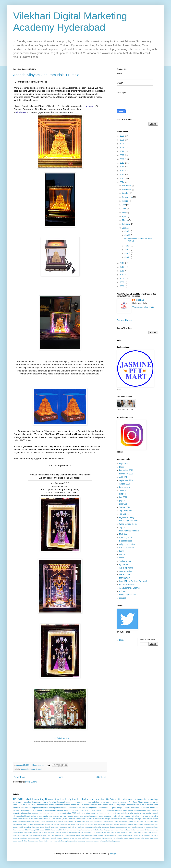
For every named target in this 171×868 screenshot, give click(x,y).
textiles (74, 841)
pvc (111, 838)
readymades (136, 838)
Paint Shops (114, 821)
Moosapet (31, 821)
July (124, 205)
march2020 (25, 835)
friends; (53, 810)
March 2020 (124, 578)
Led (121, 819)
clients (103, 799)
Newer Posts (20, 777)
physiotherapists (95, 838)
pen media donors (44, 838)
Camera (91, 805)
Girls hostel (29, 819)
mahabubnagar (90, 810)
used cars (116, 813)
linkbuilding (115, 832)
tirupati (39, 769)
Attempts (123, 591)
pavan (126, 802)
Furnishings (144, 816)
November (127, 189)
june (76, 810)
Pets (132, 821)
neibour (43, 802)
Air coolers (32, 816)
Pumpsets (104, 805)
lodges (131, 832)
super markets (38, 808)
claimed (123, 558)
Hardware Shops (142, 799)
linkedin (122, 832)
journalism (154, 802)
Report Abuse (124, 320)
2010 (122, 275)
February (126, 224)
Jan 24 (128, 246)
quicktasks (119, 838)
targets (102, 813)
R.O (146, 821)
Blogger (113, 854)
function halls (92, 830)
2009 (122, 279)
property (16, 813)
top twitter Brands (127, 584)
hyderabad (70, 802)
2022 (122, 151)
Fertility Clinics (118, 816)
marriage (154, 799)
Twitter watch (125, 561)
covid (109, 827)
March (125, 220)
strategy (46, 841)
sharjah (20, 841)
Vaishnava (21, 112)
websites (58, 805)
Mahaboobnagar (128, 819)
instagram (79, 802)
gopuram (90, 106)
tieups (80, 841)
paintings (16, 838)
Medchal (145, 819)
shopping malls (33, 841)
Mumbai (37, 821)
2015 (122, 178)
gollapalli (123, 805)
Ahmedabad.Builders (20, 816)
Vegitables (110, 824)
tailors (47, 808)
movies (109, 810)
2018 (122, 167)
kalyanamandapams (76, 832)
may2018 (62, 835)
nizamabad (128, 799)
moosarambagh (117, 835)
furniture (60, 810)
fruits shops (77, 830)
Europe (96, 816)
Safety (25, 824)
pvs (114, 838)
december (124, 827)
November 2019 (51, 821)
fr (25, 799)
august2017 (89, 827)
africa (62, 827)
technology (63, 841)
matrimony (54, 835)
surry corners (54, 841)
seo (30, 808)
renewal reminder (39, 813)
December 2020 (126, 470)
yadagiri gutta (109, 841)
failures (16, 830)
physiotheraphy (140, 810)
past (29, 838)
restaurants (18, 802)
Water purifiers (149, 824)
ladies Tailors (28, 805)
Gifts (23, 819)
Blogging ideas (126, 541)
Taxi (69, 824)
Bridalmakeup (63, 808)
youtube (117, 841)
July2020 (123, 491)
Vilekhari (140, 300)
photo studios (128, 810)
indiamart (31, 832)
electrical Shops (43, 810)
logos (135, 832)
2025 (122, 140)
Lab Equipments (104, 808)
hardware (127, 830)
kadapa (35, 802)
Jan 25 (128, 235)
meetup (68, 835)
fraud (70, 830)
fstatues (84, 830)
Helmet (83, 819)
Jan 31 (128, 231)
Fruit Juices (135, 816)
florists (116, 805)
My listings (124, 534)
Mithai (24, 821)
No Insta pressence (128, 595)
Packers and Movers (101, 821)
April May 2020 (126, 538)
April (124, 216)
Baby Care (48, 816)
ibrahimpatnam (150, 830)
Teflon (73, 824)
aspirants (123, 504)
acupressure (55, 827)
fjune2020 (59, 830)
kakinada (65, 832)
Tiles (133, 808)
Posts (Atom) (31, 782)
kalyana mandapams (114, 802)
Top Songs (124, 514)
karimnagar (18, 805)
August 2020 (125, 484)
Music (43, 821)
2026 (122, 136)
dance (118, 827)
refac (142, 838)
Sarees (99, 802)
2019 (122, 163)
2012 (122, 267)
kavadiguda (88, 832)
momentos (107, 835)
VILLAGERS (89, 824)
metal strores (76, 835)
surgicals (92, 802)
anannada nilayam (28, 769)
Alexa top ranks (126, 568)
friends (95, 799)
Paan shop (90, 821)
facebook (155, 827)
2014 (122, 182)
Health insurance (74, 819)
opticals (150, 805)
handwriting (119, 830)
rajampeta (127, 838)
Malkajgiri (138, 819)
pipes (156, 805)
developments (31, 810)
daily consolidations (128, 544)
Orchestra (127, 808)
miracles (84, 835)
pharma (59, 838)
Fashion (109, 816)
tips (74, 799)
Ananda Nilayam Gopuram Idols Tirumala (46, 75)
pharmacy (66, 838)
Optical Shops (116, 808)
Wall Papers (128, 824)
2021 (122, 155)
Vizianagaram (119, 824)
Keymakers (115, 819)
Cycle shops (88, 816)
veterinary (125, 813)
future (66, 810)
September (127, 197)
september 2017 (69, 813)
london (140, 832)
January (126, 228)
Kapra (109, 819)
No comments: (38, 765)
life (108, 799)
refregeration (26, 813)
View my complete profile (143, 307)
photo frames (75, 838)
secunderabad (43, 805)
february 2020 (34, 830)
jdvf (104, 802)
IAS (87, 819)
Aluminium (84, 805)
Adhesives (75, 805)
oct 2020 (123, 477)
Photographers (139, 821)
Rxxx (121, 467)
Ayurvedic (40, 816)
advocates (154, 808)
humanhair (140, 830)
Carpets (71, 816)
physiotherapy (152, 810)
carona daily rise (126, 548)
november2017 (128, 835)
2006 (122, 286)
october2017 (117, 810)
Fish (130, 802)
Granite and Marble (50, 819)
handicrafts (131, 805)
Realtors (53, 802)
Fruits (97, 805)
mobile (90, 835)
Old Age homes (79, 821)
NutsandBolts (68, 821)
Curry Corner (79, 816)
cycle (113, 827)
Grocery (60, 819)
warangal (53, 808)
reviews (50, 813)
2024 (122, 144)
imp (138, 805)
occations (137, 835)
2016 (122, 174)
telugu (70, 841)
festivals (52, 830)
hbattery (134, 830)
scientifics (25, 808)
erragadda (147, 827)
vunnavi (155, 813)
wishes (101, 841)
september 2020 (126, 480)
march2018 (17, 835)
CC (58, 816)
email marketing (137, 827)
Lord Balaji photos (60, 738)
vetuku (92, 841)
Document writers (55, 799)
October (126, 193)
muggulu (143, 805)
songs (85, 802)
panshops (24, 838)
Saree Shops (138, 802)
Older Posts (101, 777)
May (124, 213)
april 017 (81, 827)
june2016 (58, 832)
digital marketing (35, 799)
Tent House (80, 824)
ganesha (111, 830)
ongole (146, 835)
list (126, 832)
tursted (108, 813)
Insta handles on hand (129, 531)
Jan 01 (128, 257)
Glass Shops (38, 819)
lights (81, 810)
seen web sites (126, 571)
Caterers (114, 799)
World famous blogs (128, 524)
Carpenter (64, 816)
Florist (95, 808)
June (125, 209)
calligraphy (97, 827)
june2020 (123, 497)
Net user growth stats (128, 521)
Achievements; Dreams (129, 588)
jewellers (28, 802)
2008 (122, 282)
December (127, 185)
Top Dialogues (125, 511)
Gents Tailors (153, 816)
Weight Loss (34, 827)
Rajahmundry (153, 821)
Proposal (61, 802)
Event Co (102, 816)
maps (150, 832)
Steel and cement (53, 824)
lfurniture (107, 832)
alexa (111, 805)
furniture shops (103, 830)
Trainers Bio (124, 507)
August (126, 201)
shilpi (25, 841)
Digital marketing (127, 517)
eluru (130, 827)
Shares (30, 824)
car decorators (19, 810)
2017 (122, 171)
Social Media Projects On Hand (133, 581)
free (79, 799)
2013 (122, 263)
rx (48, 802)
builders (86, 799)
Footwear (127, 816)
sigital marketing (84, 813)
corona (122, 554)
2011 (122, 271)
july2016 (51, 832)
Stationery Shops (40, 824)
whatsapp (66, 805)
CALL (55, 816)
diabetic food (125, 574)
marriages (33, 835)
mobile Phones (98, 835)
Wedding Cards (24, 827)
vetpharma (86, 841)
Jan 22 (128, 250)
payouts (34, 838)
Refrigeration (18, 824)
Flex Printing (87, 808)
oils (142, 835)
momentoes (101, 810)
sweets (52, 805)
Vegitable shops (100, 824)
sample (152, 838)
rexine (147, 838)
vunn (97, 841)
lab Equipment (98, 832)
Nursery (61, 821)
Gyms (65, 819)
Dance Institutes (75, 808)
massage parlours (44, 835)
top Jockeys (124, 487)
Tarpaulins (63, 824)
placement (105, 838)
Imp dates (124, 464)
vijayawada (134, 813)
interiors (38, 832)
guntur (72, 810)
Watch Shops (138, 824)
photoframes (85, 838)
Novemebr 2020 (126, 474)
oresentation (153, 835)
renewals (17, 808)
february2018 (44, 830)
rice (35, 805)
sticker (41, 841)
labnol (122, 551)
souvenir (95, 813)
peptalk (122, 501)
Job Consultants (100, 819)
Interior (91, 819)
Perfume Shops (124, 821)
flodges (66, 830)
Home (61, 777)
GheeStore (17, 819)
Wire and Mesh (45, 827)
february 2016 (24, 830)
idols (120, 799)
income (21, 832)
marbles (155, 832)
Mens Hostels (153, 819)
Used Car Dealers (142, 808)
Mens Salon (17, 821)
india (26, 832)
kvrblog (122, 494)
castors (104, 827)
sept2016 (58, 813)
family (68, 799)
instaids (123, 598)
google (146, 802)
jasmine (45, 832)
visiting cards (145, 813)
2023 (122, 148)
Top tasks (123, 527)
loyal (145, 832)
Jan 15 (128, 253)
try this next (124, 564)
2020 (122, 159)
